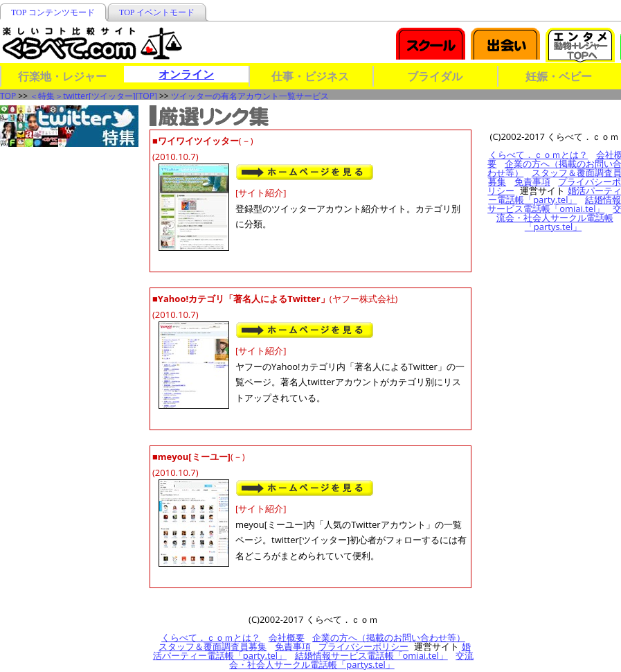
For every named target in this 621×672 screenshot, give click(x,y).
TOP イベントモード (157, 12)
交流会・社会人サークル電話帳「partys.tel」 (351, 660)
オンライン (186, 74)
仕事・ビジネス (310, 76)
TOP (8, 96)
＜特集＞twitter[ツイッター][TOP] (93, 96)
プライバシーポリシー (363, 646)
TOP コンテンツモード (53, 12)
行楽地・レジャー (62, 76)
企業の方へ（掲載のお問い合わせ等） (389, 637)
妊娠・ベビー (559, 76)
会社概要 (287, 637)
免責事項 (293, 646)
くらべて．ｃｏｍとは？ (211, 637)
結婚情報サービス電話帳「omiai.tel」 (371, 655)
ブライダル (435, 76)
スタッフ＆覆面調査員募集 (213, 646)
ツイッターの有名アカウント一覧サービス (250, 96)
